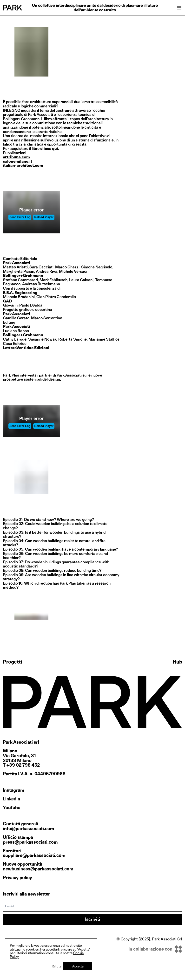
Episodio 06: (14, 554)
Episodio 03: (14, 532)
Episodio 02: (14, 524)
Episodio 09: (14, 575)
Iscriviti (93, 919)
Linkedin (12, 799)
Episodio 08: (14, 570)
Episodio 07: (13, 562)
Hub (177, 662)
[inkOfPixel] (149, 949)
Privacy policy (17, 878)
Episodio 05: (14, 549)
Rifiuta (57, 966)
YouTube (12, 808)
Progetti (13, 662)
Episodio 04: (14, 541)
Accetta (78, 966)
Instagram (13, 790)
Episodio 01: (13, 520)
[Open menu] (179, 8)
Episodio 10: (13, 583)
